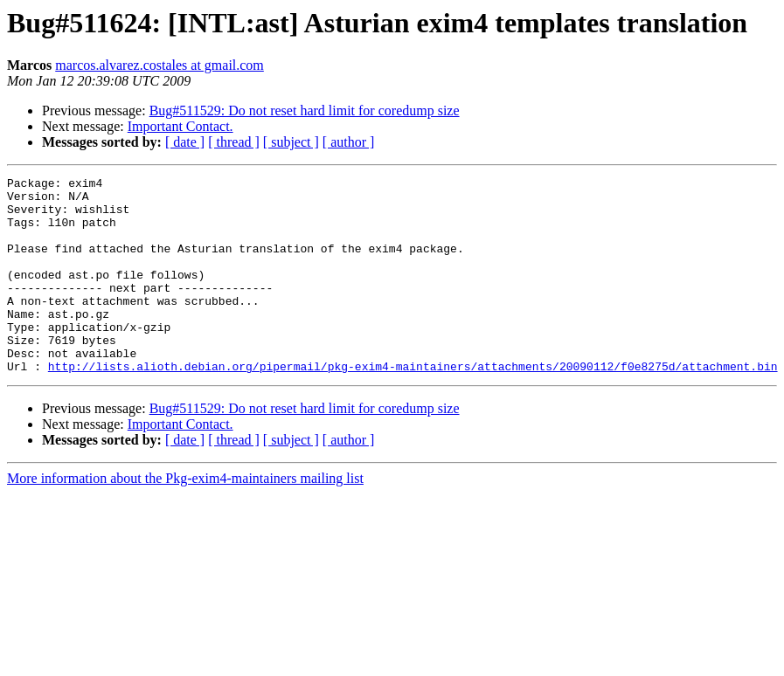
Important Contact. (180, 126)
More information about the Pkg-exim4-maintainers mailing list (185, 517)
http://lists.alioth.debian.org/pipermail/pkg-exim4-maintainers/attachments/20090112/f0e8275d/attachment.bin (413, 405)
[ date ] (185, 142)
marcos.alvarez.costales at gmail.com (160, 65)
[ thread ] (234, 142)
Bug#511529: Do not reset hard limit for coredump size (305, 110)
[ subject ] (291, 142)
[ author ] (349, 142)
